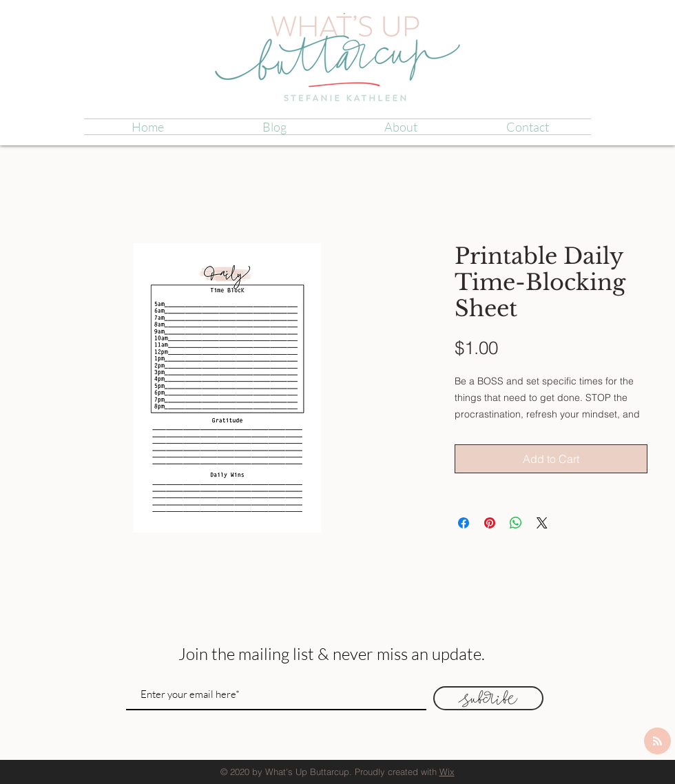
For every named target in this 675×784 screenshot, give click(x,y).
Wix (447, 772)
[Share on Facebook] (464, 523)
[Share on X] (542, 523)
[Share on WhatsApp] (516, 523)
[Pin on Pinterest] (490, 523)
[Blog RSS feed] (657, 742)
